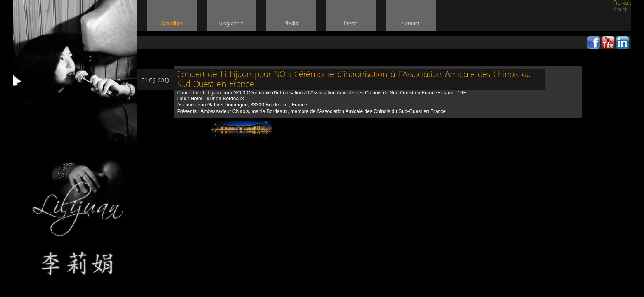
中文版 (620, 9)
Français (622, 3)
